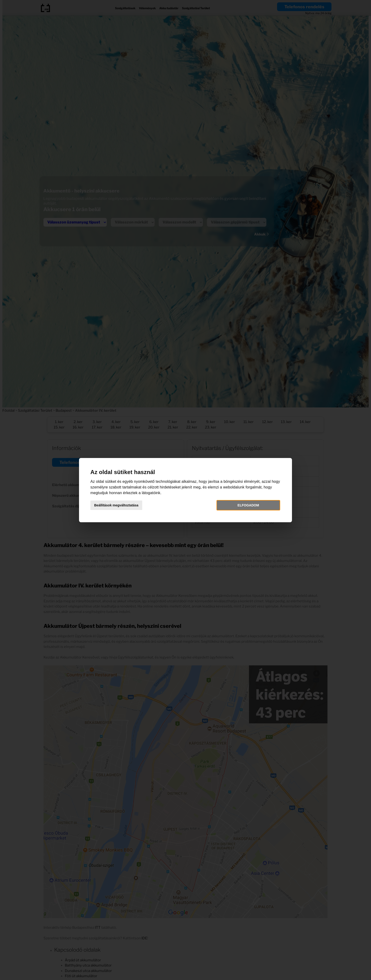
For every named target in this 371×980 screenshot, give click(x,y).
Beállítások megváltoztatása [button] (116, 505)
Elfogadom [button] (248, 505)
